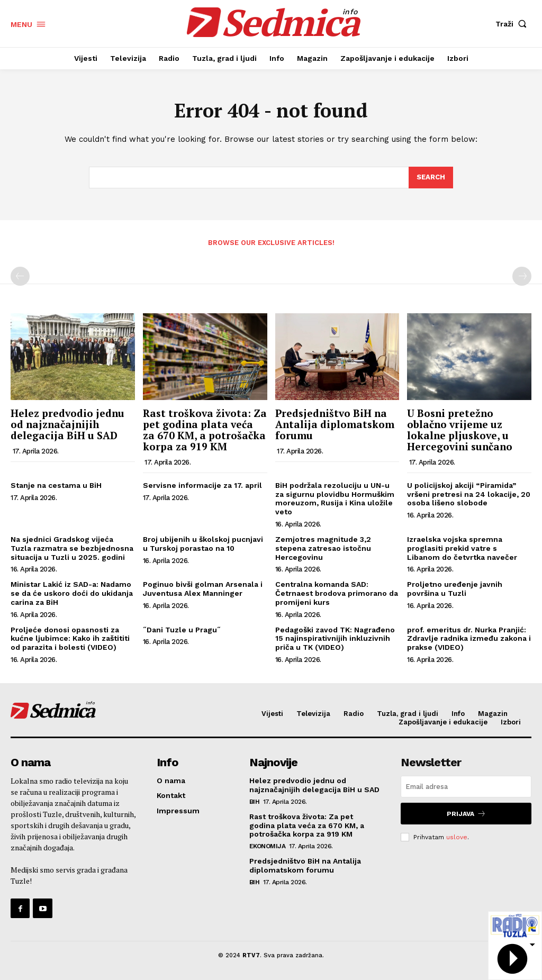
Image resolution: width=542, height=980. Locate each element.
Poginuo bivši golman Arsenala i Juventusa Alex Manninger (203, 589)
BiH (255, 802)
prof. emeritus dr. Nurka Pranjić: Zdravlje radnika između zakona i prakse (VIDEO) (469, 639)
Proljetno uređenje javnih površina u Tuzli (455, 589)
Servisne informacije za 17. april (202, 485)
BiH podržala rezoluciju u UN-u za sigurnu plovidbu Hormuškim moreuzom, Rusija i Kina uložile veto (335, 498)
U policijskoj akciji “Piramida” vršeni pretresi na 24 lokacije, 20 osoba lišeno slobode (469, 494)
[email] (466, 787)
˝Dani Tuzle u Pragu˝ (182, 630)
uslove (457, 837)
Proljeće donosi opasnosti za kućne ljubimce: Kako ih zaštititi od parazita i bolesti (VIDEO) (70, 639)
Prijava (466, 814)
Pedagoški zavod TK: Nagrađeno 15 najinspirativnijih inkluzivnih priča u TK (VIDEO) (335, 639)
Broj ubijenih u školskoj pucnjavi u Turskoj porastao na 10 (203, 544)
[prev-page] (20, 276)
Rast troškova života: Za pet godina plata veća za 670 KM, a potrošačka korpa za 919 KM (205, 430)
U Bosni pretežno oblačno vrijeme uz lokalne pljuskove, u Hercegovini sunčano (460, 430)
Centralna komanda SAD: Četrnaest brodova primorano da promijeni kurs (337, 593)
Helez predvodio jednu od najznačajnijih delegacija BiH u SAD (67, 424)
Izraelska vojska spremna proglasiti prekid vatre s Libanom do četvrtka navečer (462, 548)
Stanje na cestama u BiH (56, 485)
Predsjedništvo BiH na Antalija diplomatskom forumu (335, 424)
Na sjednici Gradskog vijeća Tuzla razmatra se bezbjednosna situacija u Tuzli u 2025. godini (72, 548)
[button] (513, 24)
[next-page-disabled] (522, 276)
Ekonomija (268, 846)
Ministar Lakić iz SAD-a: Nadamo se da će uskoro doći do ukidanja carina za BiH (72, 593)
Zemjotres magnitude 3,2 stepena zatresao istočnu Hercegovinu (323, 548)
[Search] (431, 178)
